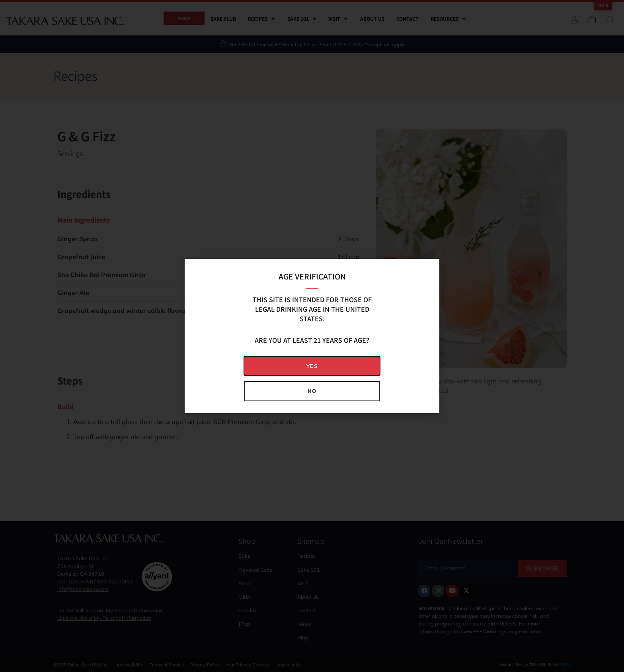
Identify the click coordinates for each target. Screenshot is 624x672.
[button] (312, 366)
